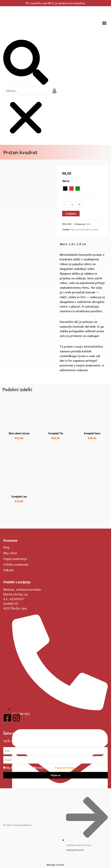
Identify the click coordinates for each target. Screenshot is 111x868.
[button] (104, 23)
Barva (66, 181)
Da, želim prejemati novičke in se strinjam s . (41, 768)
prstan (95, 229)
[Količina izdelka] (72, 205)
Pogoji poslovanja (15, 559)
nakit (73, 229)
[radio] (65, 189)
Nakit (88, 224)
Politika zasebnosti (16, 564)
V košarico (71, 214)
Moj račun (10, 553)
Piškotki (9, 570)
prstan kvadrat (84, 229)
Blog (6, 547)
